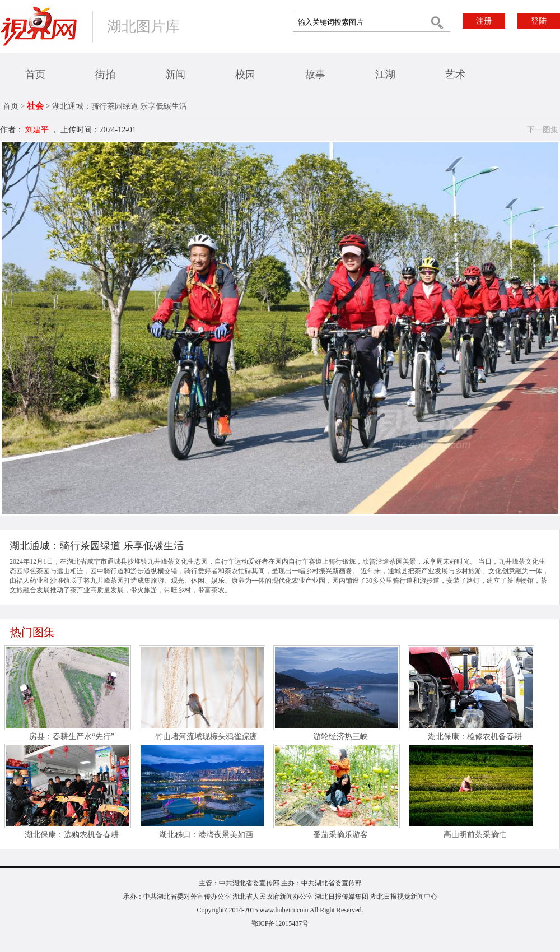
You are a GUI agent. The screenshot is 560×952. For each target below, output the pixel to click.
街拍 (105, 75)
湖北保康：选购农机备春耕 (72, 835)
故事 (315, 75)
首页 (35, 75)
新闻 (175, 75)
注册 (484, 21)
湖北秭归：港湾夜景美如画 (206, 835)
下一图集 (543, 130)
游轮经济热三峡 (340, 737)
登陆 (539, 21)
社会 (35, 106)
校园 (245, 75)
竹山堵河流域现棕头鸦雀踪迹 (206, 737)
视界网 (39, 26)
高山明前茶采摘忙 (475, 835)
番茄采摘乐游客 (340, 835)
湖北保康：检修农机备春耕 (475, 737)
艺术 (455, 75)
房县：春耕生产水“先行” (72, 737)
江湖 (385, 75)
